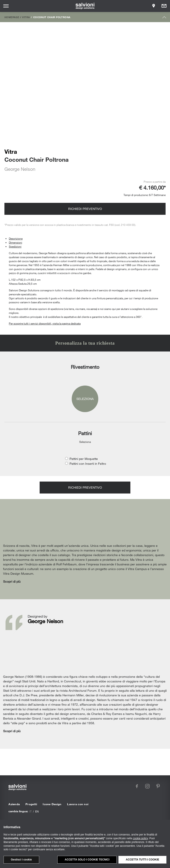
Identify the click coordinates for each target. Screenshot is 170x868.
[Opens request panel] (164, 6)
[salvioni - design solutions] (85, 6)
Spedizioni (15, 246)
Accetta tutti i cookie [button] (142, 860)
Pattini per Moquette (84, 459)
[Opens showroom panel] (154, 6)
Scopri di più (12, 581)
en (37, 811)
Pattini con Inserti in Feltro (88, 464)
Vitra (26, 17)
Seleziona (85, 399)
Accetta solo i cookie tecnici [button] (87, 860)
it (31, 811)
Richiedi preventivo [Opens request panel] (85, 209)
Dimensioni (15, 242)
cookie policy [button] (140, 838)
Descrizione (16, 238)
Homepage (12, 17)
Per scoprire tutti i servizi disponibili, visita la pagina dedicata (45, 323)
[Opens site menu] (6, 6)
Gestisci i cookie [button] (21, 860)
